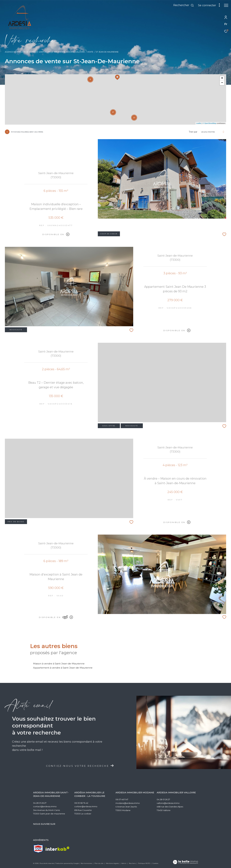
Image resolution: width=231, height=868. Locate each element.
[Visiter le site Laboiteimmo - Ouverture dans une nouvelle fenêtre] (185, 862)
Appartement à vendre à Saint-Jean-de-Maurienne (63, 668)
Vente (90, 52)
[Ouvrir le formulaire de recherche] (182, 5)
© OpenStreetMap (209, 123)
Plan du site (99, 863)
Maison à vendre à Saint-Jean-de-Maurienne (59, 664)
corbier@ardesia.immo (86, 806)
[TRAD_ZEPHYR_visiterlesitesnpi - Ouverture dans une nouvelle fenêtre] (38, 849)
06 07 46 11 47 (122, 799)
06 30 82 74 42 (81, 803)
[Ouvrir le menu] (226, 5)
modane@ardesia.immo (128, 803)
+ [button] (222, 78)
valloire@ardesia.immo (168, 803)
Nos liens (133, 863)
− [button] (222, 83)
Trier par (193, 132)
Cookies (155, 863)
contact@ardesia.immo (45, 806)
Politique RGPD (144, 863)
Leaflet (199, 123)
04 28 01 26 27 (40, 803)
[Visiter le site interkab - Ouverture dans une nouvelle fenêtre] (58, 849)
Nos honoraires (87, 863)
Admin (124, 863)
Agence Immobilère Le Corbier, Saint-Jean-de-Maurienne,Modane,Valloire (45, 52)
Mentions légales (113, 863)
